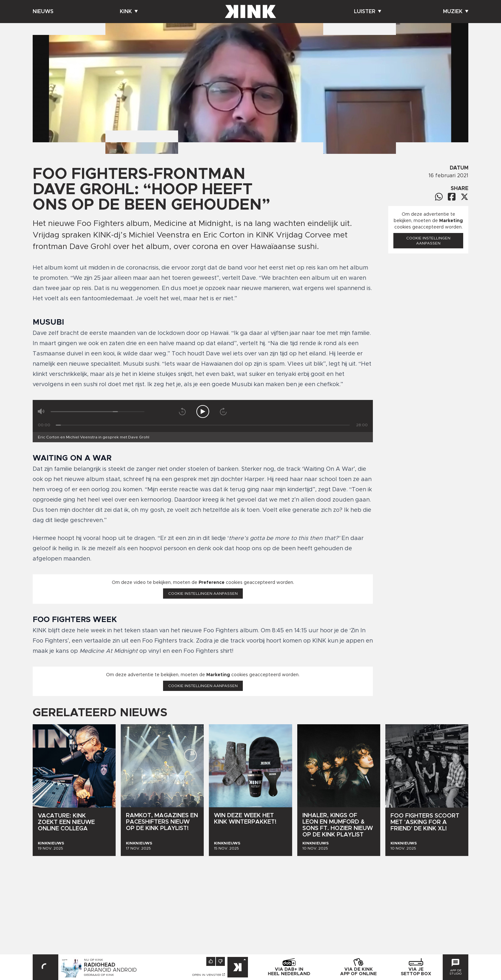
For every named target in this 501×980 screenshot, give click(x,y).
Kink (129, 12)
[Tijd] (203, 425)
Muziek (456, 12)
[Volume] (98, 412)
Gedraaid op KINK (99, 975)
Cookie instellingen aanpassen (203, 594)
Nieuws (43, 12)
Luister (368, 12)
